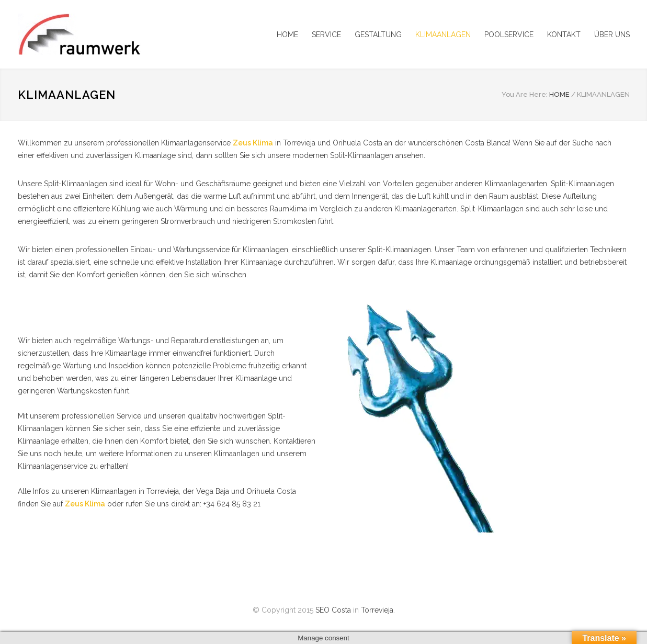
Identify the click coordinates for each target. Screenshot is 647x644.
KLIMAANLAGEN (443, 35)
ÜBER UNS (612, 35)
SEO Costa (333, 610)
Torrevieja (377, 610)
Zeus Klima (253, 143)
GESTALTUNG (378, 35)
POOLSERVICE (509, 35)
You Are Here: (525, 94)
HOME (287, 35)
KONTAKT (564, 35)
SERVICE (326, 35)
